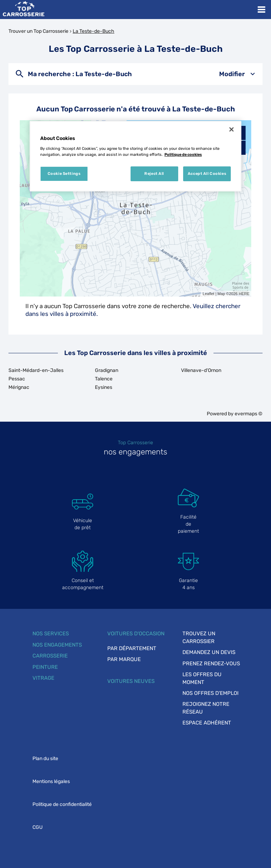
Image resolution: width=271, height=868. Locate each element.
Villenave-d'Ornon (201, 370)
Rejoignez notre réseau (206, 708)
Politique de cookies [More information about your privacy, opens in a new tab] (183, 154)
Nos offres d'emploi (210, 693)
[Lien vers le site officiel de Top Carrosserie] (23, 10)
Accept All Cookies (207, 173)
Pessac (17, 379)
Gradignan (107, 370)
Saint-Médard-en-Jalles (36, 370)
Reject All (154, 173)
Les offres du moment (202, 678)
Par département (132, 648)
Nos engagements (57, 645)
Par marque (124, 659)
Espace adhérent (207, 723)
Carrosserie (50, 656)
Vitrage (43, 678)
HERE (244, 294)
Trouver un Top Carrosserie (38, 31)
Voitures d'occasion (136, 634)
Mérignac (19, 387)
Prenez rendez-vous (211, 664)
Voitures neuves (131, 681)
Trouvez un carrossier (199, 637)
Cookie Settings (64, 173)
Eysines (104, 387)
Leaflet (208, 294)
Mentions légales (51, 781)
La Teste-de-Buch (94, 31)
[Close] (231, 129)
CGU (38, 827)
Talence (104, 379)
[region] (135, 156)
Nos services (51, 634)
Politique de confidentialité (62, 804)
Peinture (45, 667)
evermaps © (249, 414)
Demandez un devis (209, 652)
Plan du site (45, 759)
